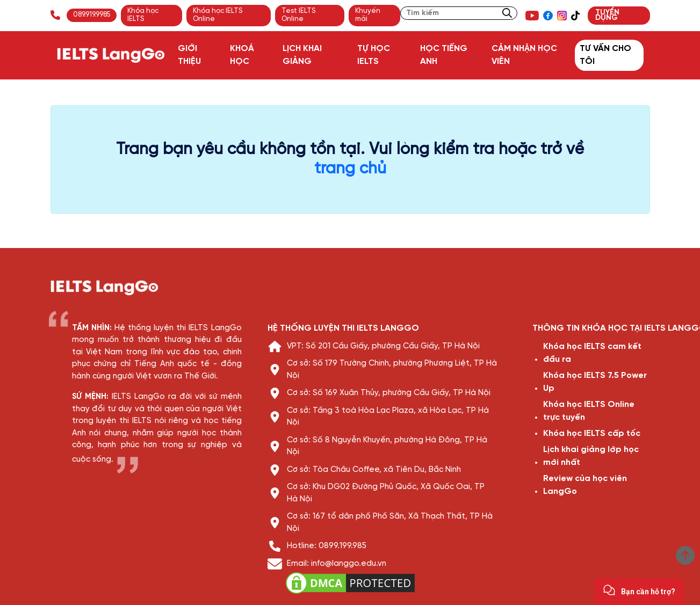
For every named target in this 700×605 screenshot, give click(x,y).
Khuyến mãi (368, 15)
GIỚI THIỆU (189, 55)
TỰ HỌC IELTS (374, 55)
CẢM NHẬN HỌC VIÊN (524, 55)
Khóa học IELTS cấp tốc (592, 433)
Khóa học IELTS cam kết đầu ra (592, 353)
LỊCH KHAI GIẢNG (302, 55)
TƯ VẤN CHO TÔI (605, 55)
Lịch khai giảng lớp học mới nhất (591, 456)
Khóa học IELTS (143, 15)
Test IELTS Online (298, 15)
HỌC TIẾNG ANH (444, 55)
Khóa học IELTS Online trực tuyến (589, 411)
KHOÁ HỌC (242, 55)
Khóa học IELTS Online (218, 15)
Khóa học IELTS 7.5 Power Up (595, 382)
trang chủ (350, 169)
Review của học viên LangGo (585, 485)
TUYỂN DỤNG (607, 15)
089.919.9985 (92, 15)
